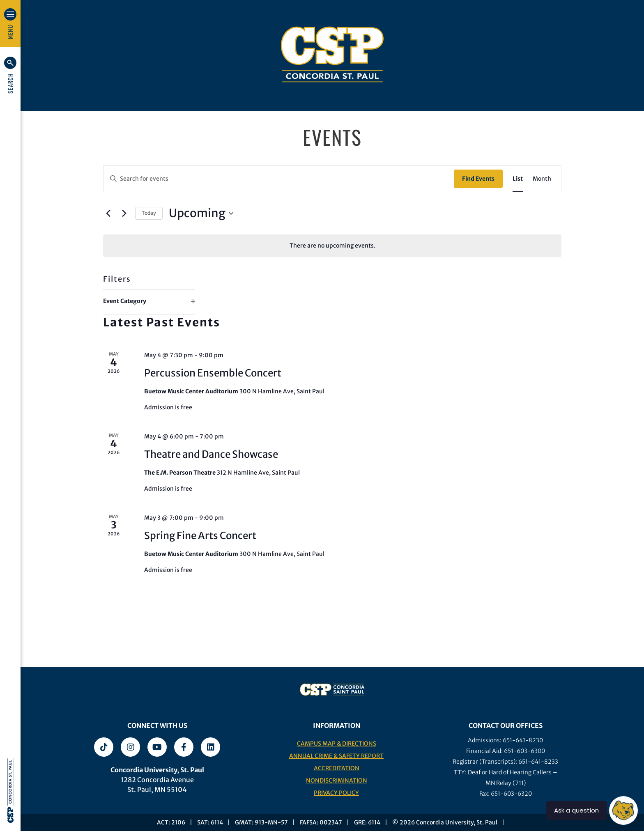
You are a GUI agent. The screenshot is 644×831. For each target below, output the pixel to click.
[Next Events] (124, 213)
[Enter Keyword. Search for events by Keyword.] (279, 179)
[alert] (332, 246)
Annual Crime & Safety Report (336, 756)
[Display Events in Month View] (542, 179)
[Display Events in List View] (518, 179)
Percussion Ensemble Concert (213, 373)
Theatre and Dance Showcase (211, 454)
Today (149, 213)
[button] (10, 75)
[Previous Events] (108, 213)
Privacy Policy (336, 793)
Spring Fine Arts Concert (200, 536)
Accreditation (337, 768)
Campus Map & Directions (337, 744)
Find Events (478, 179)
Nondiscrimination (337, 780)
